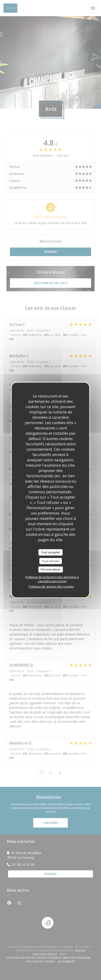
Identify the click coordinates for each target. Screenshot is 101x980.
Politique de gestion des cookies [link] (51, 586)
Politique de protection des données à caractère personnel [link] (52, 579)
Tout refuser (50, 561)
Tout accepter (51, 552)
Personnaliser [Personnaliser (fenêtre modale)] (50, 569)
